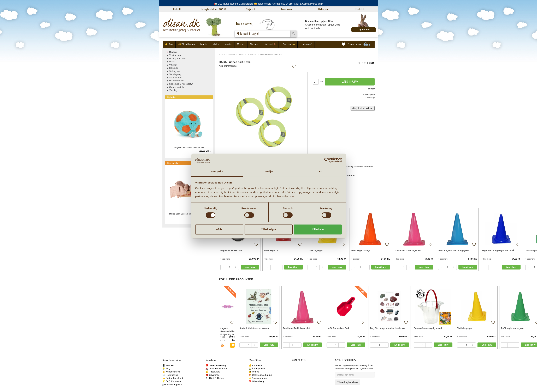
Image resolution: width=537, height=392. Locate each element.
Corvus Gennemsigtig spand (428, 328)
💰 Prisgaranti (213, 372)
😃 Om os (254, 372)
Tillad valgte (268, 229)
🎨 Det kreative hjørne (260, 375)
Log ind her (364, 30)
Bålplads (174, 68)
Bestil (234, 345)
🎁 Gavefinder (213, 375)
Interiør (228, 44)
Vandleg (173, 90)
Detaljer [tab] (269, 171)
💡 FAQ (166, 369)
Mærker (241, 44)
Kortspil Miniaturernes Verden (254, 328)
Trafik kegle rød (272, 250)
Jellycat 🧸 (271, 44)
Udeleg (241, 54)
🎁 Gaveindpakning (216, 365)
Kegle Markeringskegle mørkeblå (498, 250)
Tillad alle (318, 229)
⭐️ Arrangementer (258, 378)
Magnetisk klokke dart (231, 250)
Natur (172, 62)
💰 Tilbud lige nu (186, 44)
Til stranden (252, 54)
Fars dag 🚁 (289, 44)
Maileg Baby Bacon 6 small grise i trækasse (189, 214)
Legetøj (204, 44)
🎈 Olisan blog (256, 381)
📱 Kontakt (168, 365)
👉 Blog (169, 44)
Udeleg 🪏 (307, 44)
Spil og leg (175, 71)
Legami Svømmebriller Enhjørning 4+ (228, 331)
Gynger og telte (177, 87)
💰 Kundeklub (256, 365)
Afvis (219, 229)
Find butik (177, 9)
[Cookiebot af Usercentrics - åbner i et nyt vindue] (327, 160)
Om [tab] (320, 171)
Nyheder (254, 44)
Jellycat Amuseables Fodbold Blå (189, 148)
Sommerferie (176, 78)
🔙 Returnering (170, 375)
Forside (222, 54)
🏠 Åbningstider (257, 369)
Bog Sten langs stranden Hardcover (388, 328)
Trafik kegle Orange (361, 250)
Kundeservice (287, 9)
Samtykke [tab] (217, 171)
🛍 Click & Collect (215, 378)
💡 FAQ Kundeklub (172, 381)
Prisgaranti (250, 9)
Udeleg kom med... (179, 59)
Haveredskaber (177, 81)
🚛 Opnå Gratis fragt (216, 369)
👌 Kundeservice (171, 372)
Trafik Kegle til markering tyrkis (454, 250)
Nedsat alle (173, 163)
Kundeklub (360, 9)
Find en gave (323, 9)
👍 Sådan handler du (173, 378)
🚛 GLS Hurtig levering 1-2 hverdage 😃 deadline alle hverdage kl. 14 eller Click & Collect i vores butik (269, 4)
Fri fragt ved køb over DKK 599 (214, 9)
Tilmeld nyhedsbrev (348, 382)
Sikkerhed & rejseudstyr (181, 84)
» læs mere (225, 259)
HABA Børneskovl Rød (338, 328)
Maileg (216, 44)
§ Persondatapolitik (172, 385)
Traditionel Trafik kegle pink (408, 250)
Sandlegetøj (175, 74)
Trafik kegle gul (315, 250)
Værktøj (173, 65)
